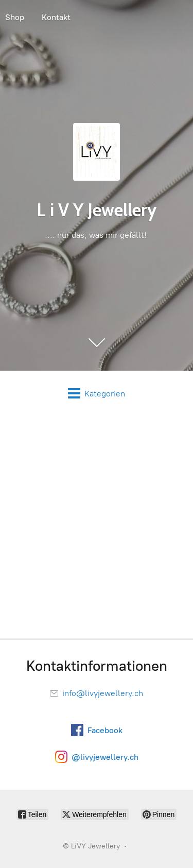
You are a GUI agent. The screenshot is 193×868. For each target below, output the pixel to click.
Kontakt (56, 17)
